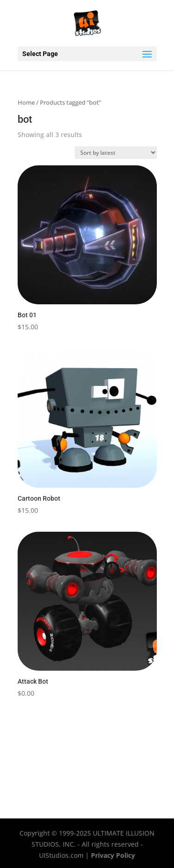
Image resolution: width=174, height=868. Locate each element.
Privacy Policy (113, 855)
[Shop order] (116, 153)
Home (26, 102)
